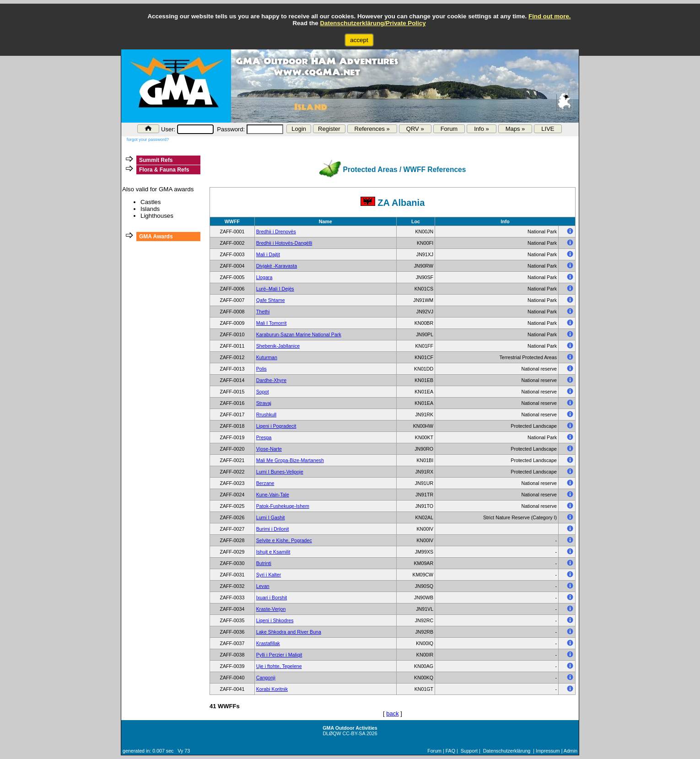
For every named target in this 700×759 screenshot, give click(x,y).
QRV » (415, 129)
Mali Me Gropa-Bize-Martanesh (290, 460)
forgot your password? (148, 140)
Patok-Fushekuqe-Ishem (283, 506)
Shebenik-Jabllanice (278, 346)
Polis (261, 369)
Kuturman (267, 357)
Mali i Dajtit (268, 254)
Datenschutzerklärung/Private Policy (373, 23)
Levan (263, 586)
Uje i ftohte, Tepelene (279, 666)
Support (469, 751)
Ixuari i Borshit (272, 598)
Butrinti (264, 563)
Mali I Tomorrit (272, 323)
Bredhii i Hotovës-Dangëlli (284, 243)
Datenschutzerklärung (507, 751)
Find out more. (550, 16)
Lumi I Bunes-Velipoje (280, 472)
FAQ (450, 751)
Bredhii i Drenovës (276, 231)
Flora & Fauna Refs (164, 170)
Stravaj (264, 403)
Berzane (265, 483)
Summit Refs (156, 160)
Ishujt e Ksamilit (273, 552)
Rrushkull (266, 414)
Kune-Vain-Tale (273, 495)
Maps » (515, 129)
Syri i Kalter (269, 575)
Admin (571, 751)
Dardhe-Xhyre (271, 380)
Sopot (263, 392)
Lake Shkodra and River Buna (289, 632)
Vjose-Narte (269, 449)
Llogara (264, 277)
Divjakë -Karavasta (277, 266)
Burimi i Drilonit (273, 529)
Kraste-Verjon (271, 609)
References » (372, 129)
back (392, 713)
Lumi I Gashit (271, 517)
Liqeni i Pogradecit (276, 426)
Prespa (264, 437)
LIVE (548, 129)
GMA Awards (156, 237)
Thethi (263, 312)
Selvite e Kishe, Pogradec (284, 540)
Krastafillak (268, 643)
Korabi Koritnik (272, 689)
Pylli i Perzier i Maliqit (279, 655)
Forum (449, 129)
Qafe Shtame (271, 300)
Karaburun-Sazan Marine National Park (299, 334)
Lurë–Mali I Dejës (275, 289)
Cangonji (266, 678)
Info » (482, 129)
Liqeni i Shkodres (275, 620)
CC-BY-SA (354, 733)
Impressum (548, 751)
